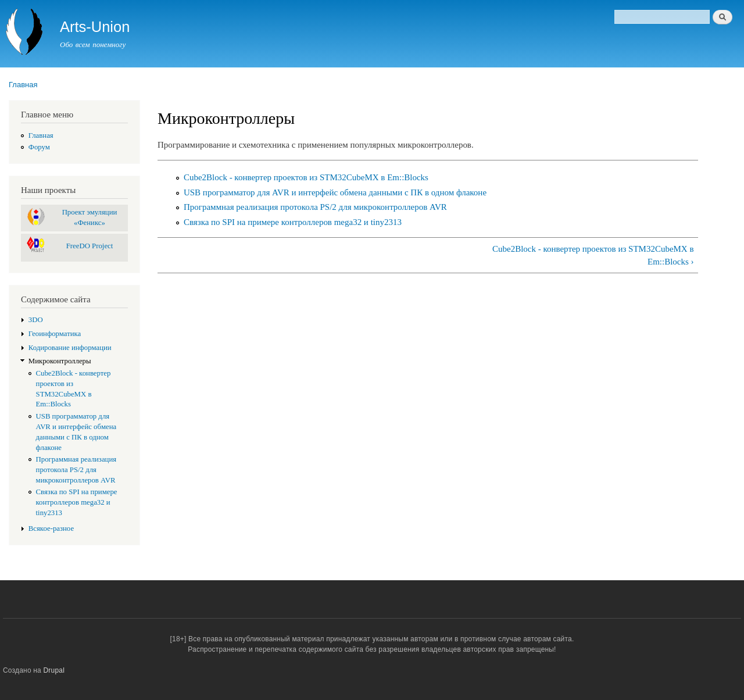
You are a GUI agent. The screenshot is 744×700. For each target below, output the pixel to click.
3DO (36, 320)
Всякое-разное (51, 528)
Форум (39, 147)
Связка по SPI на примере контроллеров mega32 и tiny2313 (77, 502)
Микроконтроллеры (60, 361)
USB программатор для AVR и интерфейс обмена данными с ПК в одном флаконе (335, 192)
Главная (23, 85)
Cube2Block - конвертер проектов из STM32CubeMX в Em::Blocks (306, 177)
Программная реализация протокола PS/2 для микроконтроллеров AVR (76, 470)
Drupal (54, 670)
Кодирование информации (70, 348)
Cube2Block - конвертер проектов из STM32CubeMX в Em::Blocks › (593, 256)
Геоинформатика (55, 334)
